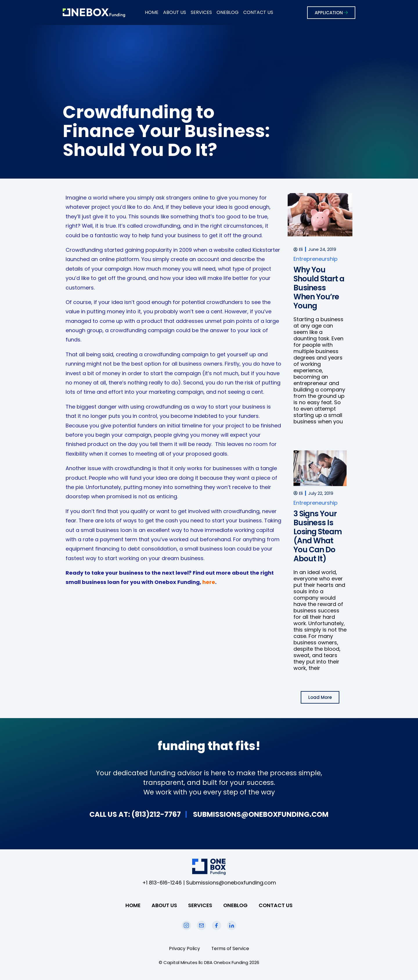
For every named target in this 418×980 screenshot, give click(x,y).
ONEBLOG (228, 12)
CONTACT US (258, 12)
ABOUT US (175, 12)
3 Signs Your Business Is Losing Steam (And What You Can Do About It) (318, 536)
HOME (152, 12)
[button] (320, 697)
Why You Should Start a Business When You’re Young (319, 288)
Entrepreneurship (316, 259)
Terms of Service (231, 948)
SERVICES (201, 12)
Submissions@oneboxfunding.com (231, 883)
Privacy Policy (184, 948)
